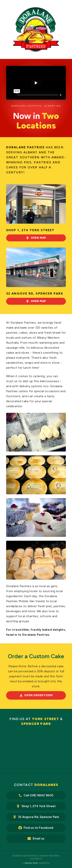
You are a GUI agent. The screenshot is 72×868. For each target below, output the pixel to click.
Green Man (31, 863)
